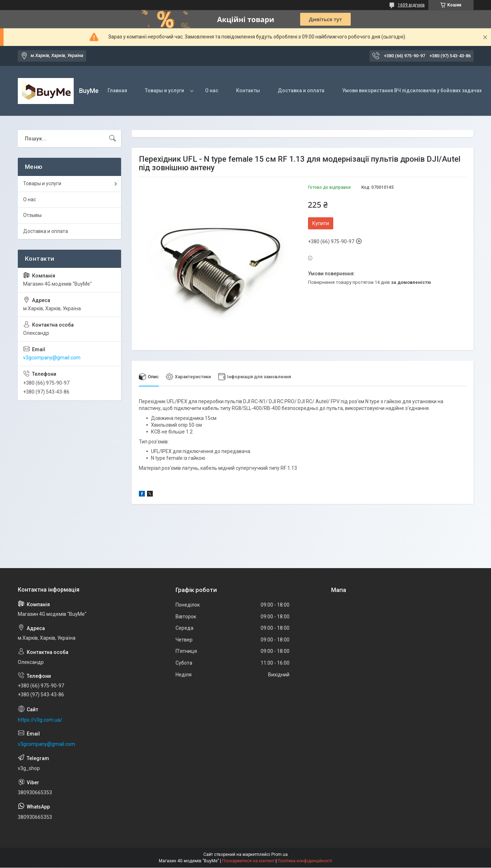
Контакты (248, 90)
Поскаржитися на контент (248, 861)
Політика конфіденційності (305, 861)
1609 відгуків (411, 5)
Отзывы (32, 215)
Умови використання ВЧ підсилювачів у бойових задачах (412, 90)
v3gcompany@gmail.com (52, 358)
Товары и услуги (164, 90)
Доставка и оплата (301, 90)
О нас (212, 90)
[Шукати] (113, 139)
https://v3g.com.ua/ (40, 720)
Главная (117, 90)
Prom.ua (280, 855)
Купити (321, 223)
